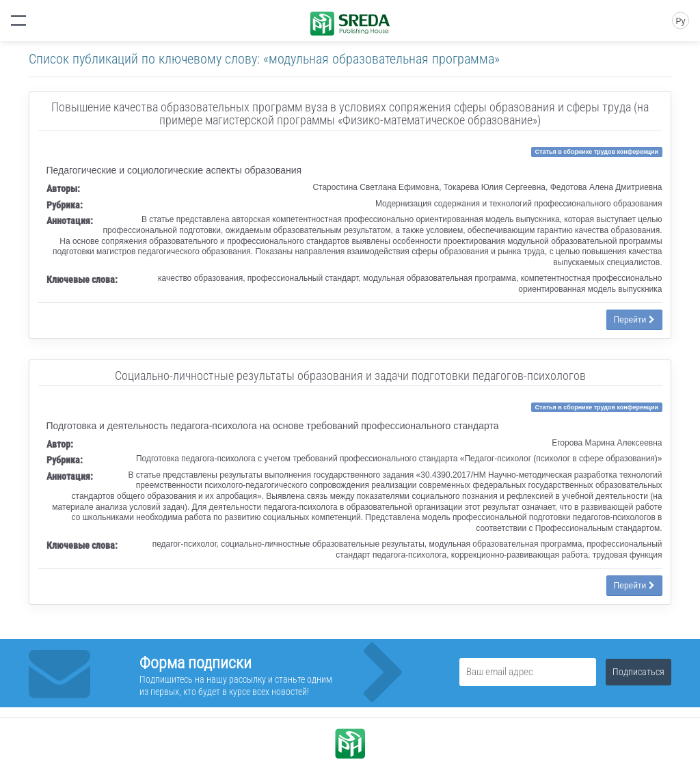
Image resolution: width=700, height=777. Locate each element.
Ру (680, 21)
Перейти (634, 320)
